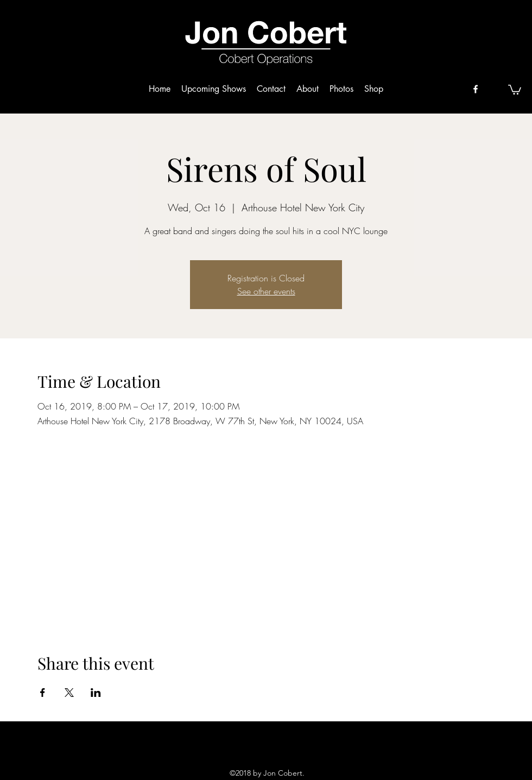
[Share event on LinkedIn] (96, 693)
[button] (515, 89)
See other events (266, 291)
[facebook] (476, 89)
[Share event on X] (69, 693)
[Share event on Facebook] (43, 693)
